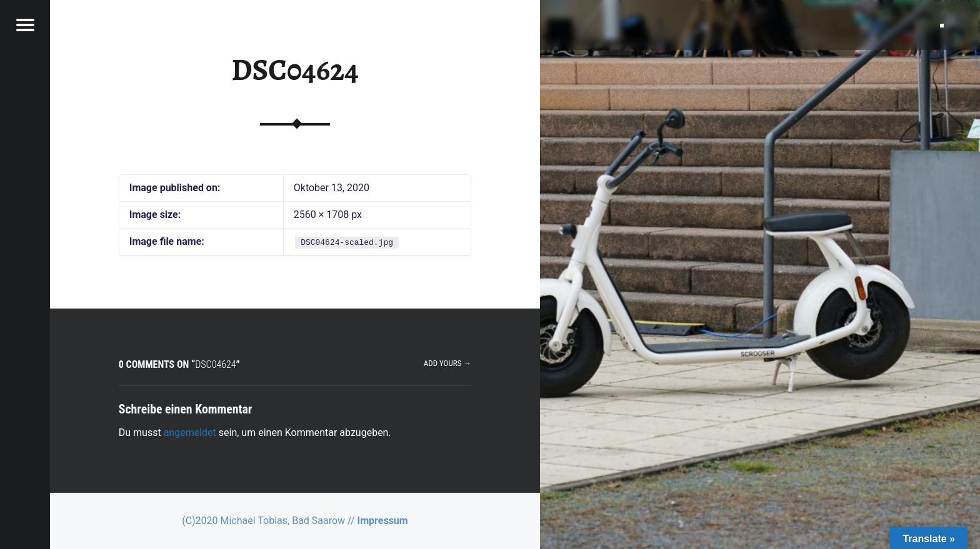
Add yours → (447, 363)
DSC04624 (295, 70)
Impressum (383, 521)
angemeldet (190, 433)
